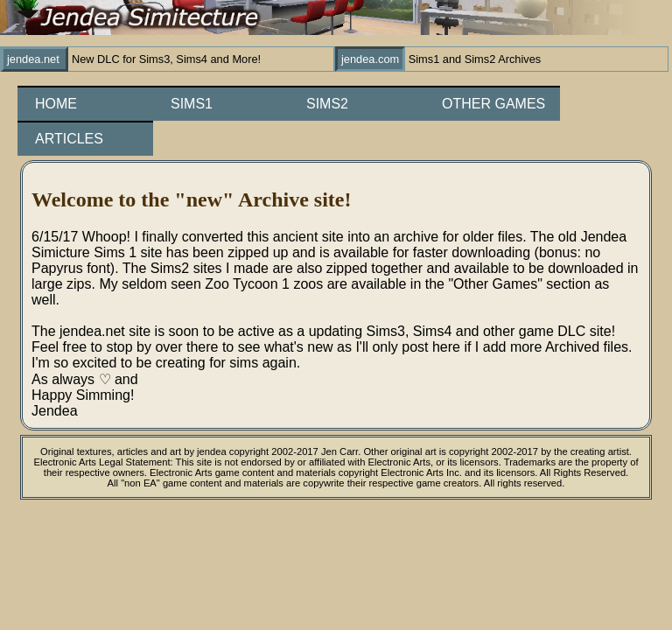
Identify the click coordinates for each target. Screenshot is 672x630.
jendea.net (35, 59)
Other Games (493, 104)
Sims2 (327, 104)
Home (56, 104)
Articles (69, 139)
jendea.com (370, 59)
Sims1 (192, 104)
